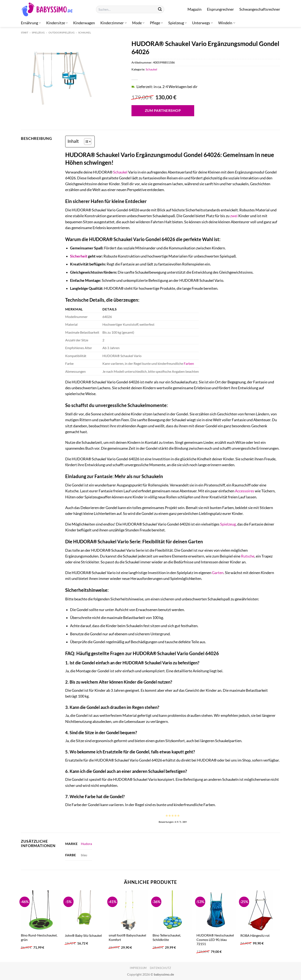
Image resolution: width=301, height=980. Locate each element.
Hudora (86, 844)
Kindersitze (57, 23)
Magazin (195, 9)
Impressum (138, 968)
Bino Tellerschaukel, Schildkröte (167, 937)
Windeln (227, 23)
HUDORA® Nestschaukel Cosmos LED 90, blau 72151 (215, 939)
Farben (189, 363)
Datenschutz (161, 968)
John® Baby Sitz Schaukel (83, 935)
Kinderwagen (84, 23)
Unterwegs (202, 23)
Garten (218, 573)
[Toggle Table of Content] (86, 142)
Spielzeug (177, 23)
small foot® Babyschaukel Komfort (127, 937)
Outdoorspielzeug (62, 33)
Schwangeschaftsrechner (260, 9)
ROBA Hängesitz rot (255, 935)
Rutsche (248, 556)
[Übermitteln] (160, 10)
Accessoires (245, 491)
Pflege (156, 23)
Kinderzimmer (113, 23)
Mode (138, 23)
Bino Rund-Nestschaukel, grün (39, 937)
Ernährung (31, 23)
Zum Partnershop (163, 110)
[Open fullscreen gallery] (110, 108)
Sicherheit (79, 256)
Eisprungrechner (220, 9)
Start (25, 33)
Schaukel (85, 33)
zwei (234, 216)
